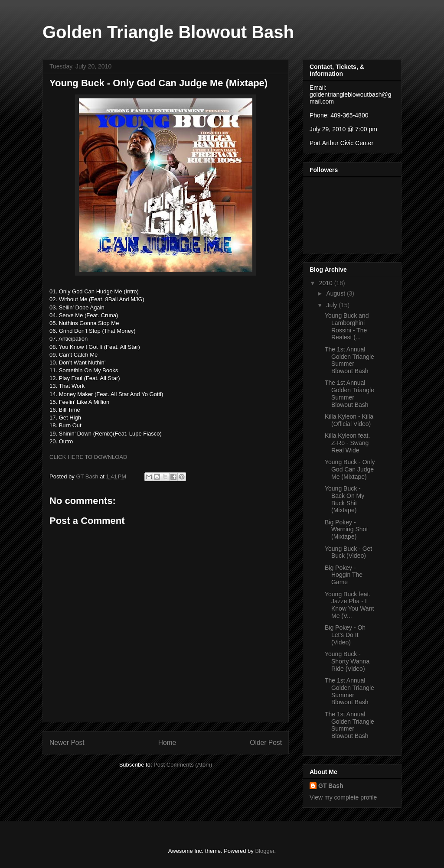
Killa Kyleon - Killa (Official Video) (349, 420)
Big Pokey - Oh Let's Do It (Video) (345, 635)
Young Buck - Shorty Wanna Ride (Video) (347, 661)
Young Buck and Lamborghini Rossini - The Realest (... (347, 326)
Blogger (264, 851)
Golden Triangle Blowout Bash (168, 32)
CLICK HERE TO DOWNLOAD (88, 457)
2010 (327, 283)
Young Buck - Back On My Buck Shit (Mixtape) (344, 499)
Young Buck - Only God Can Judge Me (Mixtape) (350, 469)
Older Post (266, 743)
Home (167, 743)
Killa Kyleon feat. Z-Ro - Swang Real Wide (347, 443)
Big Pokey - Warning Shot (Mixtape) (346, 530)
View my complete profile (343, 797)
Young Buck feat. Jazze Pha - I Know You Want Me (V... (349, 605)
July (332, 305)
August (336, 293)
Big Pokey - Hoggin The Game (344, 575)
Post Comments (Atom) (183, 765)
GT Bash (331, 786)
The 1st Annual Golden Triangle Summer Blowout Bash (349, 360)
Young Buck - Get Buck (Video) (348, 552)
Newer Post (67, 743)
